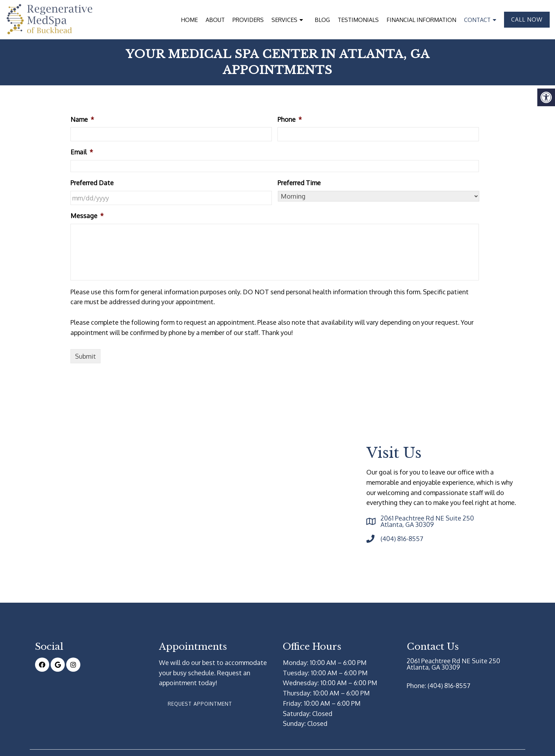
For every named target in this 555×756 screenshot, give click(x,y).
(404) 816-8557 (402, 539)
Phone (290, 119)
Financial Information (421, 20)
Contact (477, 20)
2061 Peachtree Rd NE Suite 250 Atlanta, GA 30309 (427, 521)
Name (82, 119)
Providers (248, 20)
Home (189, 20)
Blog (322, 20)
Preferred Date (92, 183)
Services (284, 20)
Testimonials (358, 20)
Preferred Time (299, 183)
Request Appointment (200, 704)
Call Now (527, 19)
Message (87, 216)
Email (82, 152)
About (215, 20)
